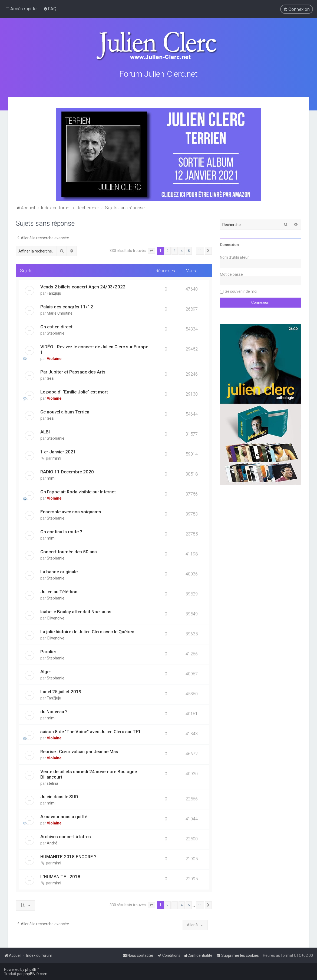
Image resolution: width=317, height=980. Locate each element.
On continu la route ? (61, 531)
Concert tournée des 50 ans (69, 551)
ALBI (45, 432)
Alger (46, 671)
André (52, 843)
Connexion (229, 244)
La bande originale (59, 571)
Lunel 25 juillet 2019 (61, 691)
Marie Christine (60, 313)
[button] (151, 251)
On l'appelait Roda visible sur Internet (78, 491)
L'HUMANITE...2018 (60, 876)
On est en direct (56, 326)
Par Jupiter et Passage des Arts (73, 372)
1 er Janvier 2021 (58, 452)
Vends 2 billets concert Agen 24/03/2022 (83, 287)
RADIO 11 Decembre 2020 (67, 472)
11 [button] (200, 250)
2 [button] (168, 250)
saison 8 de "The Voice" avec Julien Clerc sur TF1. (91, 731)
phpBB (31, 969)
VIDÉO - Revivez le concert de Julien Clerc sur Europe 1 (94, 349)
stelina (52, 783)
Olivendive (56, 618)
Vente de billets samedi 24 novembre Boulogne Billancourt (89, 774)
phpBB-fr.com (35, 974)
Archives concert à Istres (66, 836)
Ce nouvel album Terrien (65, 412)
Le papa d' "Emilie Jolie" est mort (74, 392)
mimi (57, 458)
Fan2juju (54, 293)
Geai (51, 378)
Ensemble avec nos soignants (71, 511)
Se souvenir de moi (241, 291)
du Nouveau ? (54, 711)
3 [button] (175, 250)
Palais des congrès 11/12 (67, 307)
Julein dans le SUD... (61, 796)
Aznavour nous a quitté (64, 816)
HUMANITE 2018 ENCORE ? (68, 856)
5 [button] (189, 250)
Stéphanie (56, 333)
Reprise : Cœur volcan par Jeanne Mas (79, 751)
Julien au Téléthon (59, 591)
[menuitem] (50, 9)
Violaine (54, 358)
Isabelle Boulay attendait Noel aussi (76, 611)
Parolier (48, 651)
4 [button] (182, 250)
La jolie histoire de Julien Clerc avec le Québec (87, 631)
